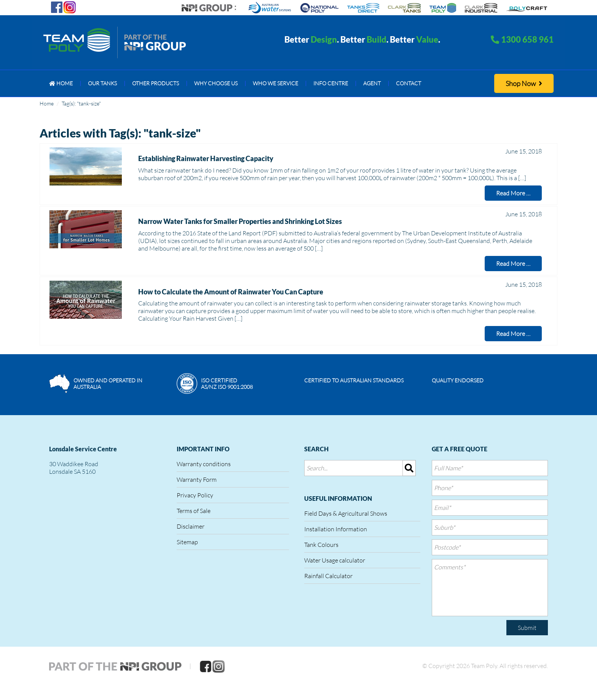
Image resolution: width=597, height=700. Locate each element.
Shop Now (524, 83)
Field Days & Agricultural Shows (346, 513)
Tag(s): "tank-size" (81, 103)
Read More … (513, 193)
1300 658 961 (527, 39)
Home (47, 103)
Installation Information (336, 529)
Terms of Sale (194, 511)
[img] (409, 468)
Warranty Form (197, 479)
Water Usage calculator (335, 560)
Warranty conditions (204, 464)
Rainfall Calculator (328, 576)
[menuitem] (61, 83)
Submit (527, 628)
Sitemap (187, 542)
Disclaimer (191, 526)
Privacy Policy (195, 495)
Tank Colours (321, 545)
